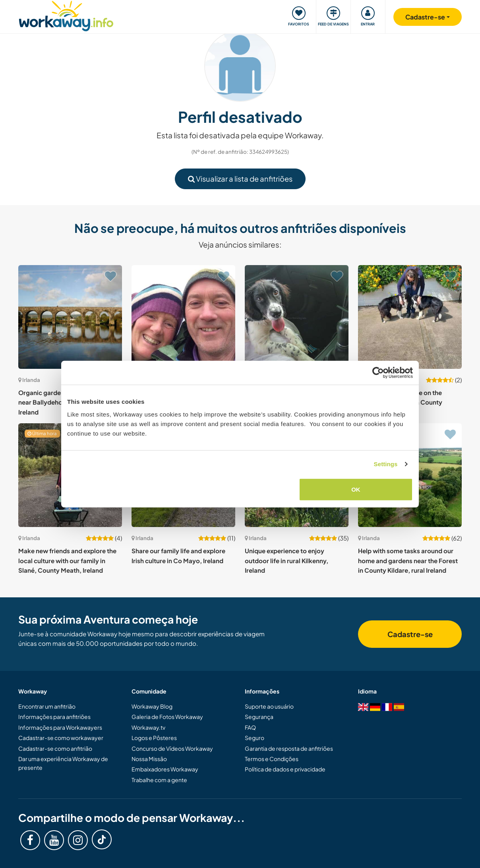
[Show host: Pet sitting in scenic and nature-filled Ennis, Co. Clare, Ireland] (297, 317)
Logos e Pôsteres (154, 738)
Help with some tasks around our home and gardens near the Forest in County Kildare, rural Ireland (408, 560)
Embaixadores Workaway (165, 769)
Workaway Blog (152, 706)
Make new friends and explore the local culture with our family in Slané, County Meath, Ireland (67, 560)
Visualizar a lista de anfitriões (240, 179)
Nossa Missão (149, 759)
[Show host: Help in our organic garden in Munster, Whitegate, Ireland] (183, 317)
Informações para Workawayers (60, 727)
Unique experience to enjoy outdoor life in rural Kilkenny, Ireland (286, 560)
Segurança (259, 717)
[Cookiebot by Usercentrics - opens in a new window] (378, 373)
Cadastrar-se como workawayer (61, 738)
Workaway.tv (148, 727)
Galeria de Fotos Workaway (167, 717)
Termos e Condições (272, 759)
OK (356, 489)
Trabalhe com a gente (159, 780)
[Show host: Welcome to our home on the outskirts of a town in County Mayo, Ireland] (410, 317)
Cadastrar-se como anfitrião (55, 748)
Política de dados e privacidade (285, 769)
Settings (386, 464)
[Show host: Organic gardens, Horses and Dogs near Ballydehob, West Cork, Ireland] (70, 317)
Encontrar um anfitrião (47, 706)
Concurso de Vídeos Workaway (172, 748)
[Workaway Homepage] (66, 15)
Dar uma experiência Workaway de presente (63, 763)
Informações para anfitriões (54, 717)
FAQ (250, 727)
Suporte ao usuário (269, 706)
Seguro (255, 738)
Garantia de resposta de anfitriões (289, 748)
